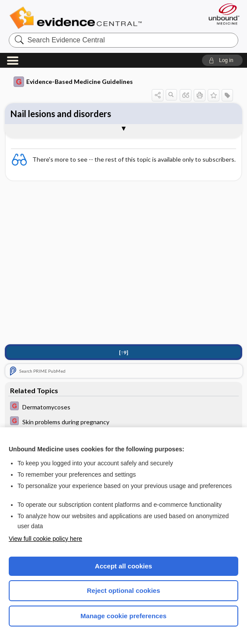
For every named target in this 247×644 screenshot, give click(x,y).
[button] (222, 60)
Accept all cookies (123, 566)
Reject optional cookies (124, 590)
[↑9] (123, 352)
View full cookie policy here (45, 539)
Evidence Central (78, 18)
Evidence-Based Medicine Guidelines (73, 82)
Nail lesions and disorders (61, 114)
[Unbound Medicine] (221, 14)
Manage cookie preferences (123, 616)
